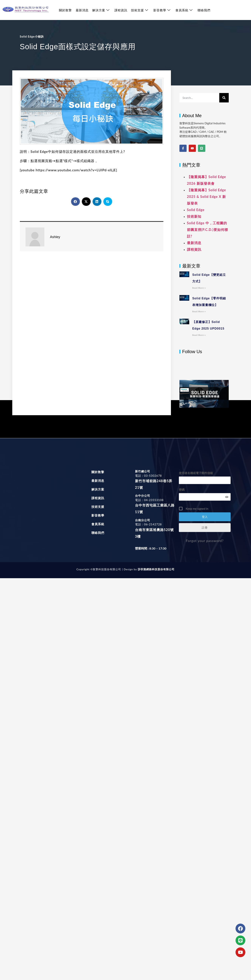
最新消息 (82, 10)
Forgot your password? (205, 541)
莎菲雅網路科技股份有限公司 (156, 569)
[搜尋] (224, 98)
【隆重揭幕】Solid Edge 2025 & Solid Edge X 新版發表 (207, 197)
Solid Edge (196, 210)
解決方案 (101, 10)
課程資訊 (121, 10)
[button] (75, 202)
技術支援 (139, 10)
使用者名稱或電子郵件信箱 (196, 473)
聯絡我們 (204, 10)
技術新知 (194, 216)
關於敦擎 (65, 10)
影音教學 (162, 10)
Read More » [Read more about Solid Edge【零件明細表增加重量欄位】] (199, 312)
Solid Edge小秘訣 (32, 36)
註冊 (205, 527)
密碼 (182, 490)
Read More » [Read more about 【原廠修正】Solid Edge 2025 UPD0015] (199, 335)
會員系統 (184, 10)
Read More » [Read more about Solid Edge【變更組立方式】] (199, 288)
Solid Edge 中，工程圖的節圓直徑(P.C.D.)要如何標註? (207, 230)
